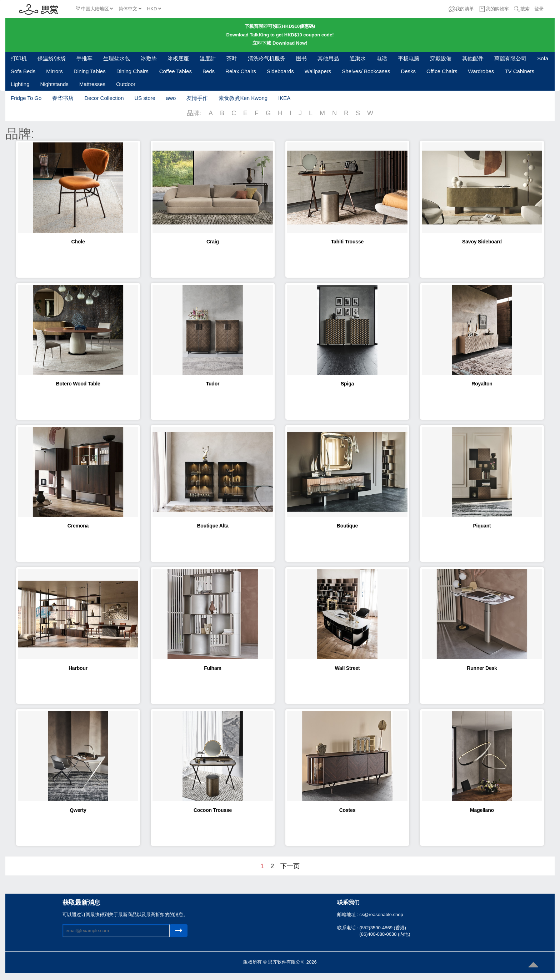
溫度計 (208, 58)
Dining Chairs (132, 71)
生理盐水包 (117, 58)
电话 (382, 58)
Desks (408, 71)
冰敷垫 (149, 58)
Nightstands (54, 84)
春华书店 (63, 98)
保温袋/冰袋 (52, 58)
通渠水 (358, 58)
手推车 (84, 58)
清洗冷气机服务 (267, 58)
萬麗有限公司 (510, 58)
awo (171, 98)
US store (145, 98)
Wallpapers (318, 71)
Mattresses (92, 84)
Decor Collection (104, 98)
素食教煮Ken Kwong (243, 98)
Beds (209, 71)
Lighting (20, 84)
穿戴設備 (441, 58)
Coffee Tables (176, 71)
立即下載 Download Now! (280, 43)
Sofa (543, 58)
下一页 (290, 866)
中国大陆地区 (94, 9)
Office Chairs (442, 71)
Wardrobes (481, 71)
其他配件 (473, 58)
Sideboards (280, 71)
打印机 (19, 58)
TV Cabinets (519, 71)
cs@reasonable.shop (381, 915)
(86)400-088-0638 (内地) (385, 934)
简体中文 (130, 9)
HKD (154, 9)
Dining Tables (90, 71)
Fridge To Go (26, 98)
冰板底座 (178, 58)
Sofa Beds (23, 71)
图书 (301, 58)
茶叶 (232, 58)
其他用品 (328, 58)
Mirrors (54, 71)
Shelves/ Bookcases (366, 71)
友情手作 (197, 98)
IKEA (284, 98)
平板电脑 (409, 58)
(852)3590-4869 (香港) (383, 928)
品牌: (194, 113)
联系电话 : (348, 928)
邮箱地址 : (348, 915)
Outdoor (126, 84)
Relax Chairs (241, 71)
